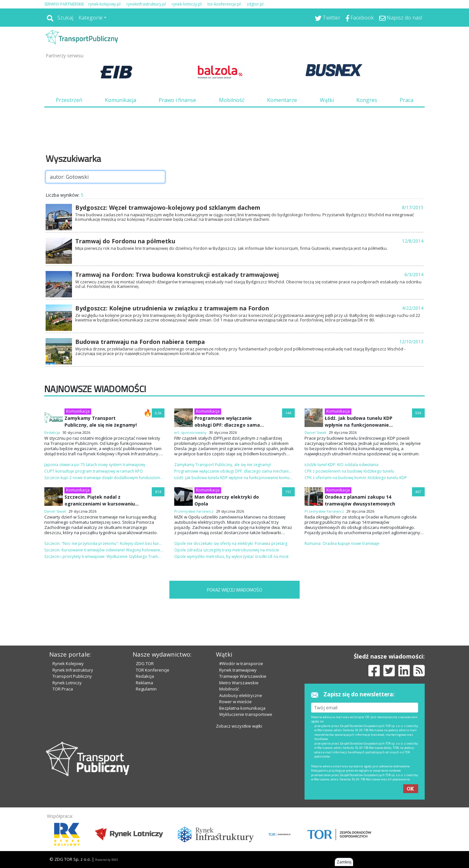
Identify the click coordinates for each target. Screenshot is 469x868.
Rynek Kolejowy (68, 663)
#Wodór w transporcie (241, 663)
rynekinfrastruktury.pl (146, 4)
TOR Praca (63, 689)
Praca (406, 100)
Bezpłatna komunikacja (242, 708)
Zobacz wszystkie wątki (239, 726)
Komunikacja (121, 100)
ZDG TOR (145, 663)
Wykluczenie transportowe (246, 714)
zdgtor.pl (255, 4)
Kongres (367, 100)
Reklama (144, 683)
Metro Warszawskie (239, 683)
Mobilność (232, 100)
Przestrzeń (69, 100)
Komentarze (282, 100)
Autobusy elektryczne (241, 695)
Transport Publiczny (72, 676)
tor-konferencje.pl (224, 4)
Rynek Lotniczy (67, 683)
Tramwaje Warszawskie (243, 676)
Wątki (327, 100)
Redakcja (145, 676)
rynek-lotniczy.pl (187, 4)
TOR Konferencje (153, 670)
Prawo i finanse (177, 100)
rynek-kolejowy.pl (104, 4)
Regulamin (146, 689)
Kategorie (91, 18)
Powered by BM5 (107, 860)
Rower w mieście (235, 702)
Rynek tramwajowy (238, 670)
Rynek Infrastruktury (73, 670)
